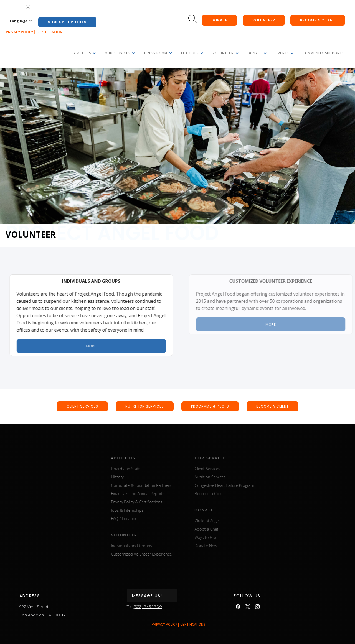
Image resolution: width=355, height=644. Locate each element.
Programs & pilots (210, 406)
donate (219, 20)
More (95, 346)
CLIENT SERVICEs (82, 406)
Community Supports (323, 53)
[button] (21, 21)
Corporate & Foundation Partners (156, 485)
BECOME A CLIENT (272, 406)
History (132, 477)
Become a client (318, 20)
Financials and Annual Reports (152, 494)
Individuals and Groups (146, 546)
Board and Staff (140, 469)
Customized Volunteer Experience (156, 554)
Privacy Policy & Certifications (151, 502)
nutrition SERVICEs (145, 406)
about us (138, 458)
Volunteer (264, 20)
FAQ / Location (139, 519)
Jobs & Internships (142, 510)
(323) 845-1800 (148, 607)
